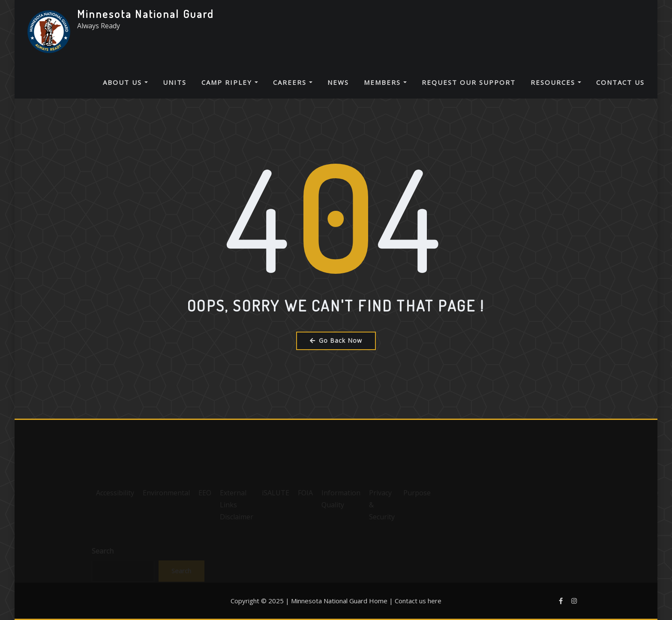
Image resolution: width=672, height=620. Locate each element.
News (338, 82)
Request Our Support (469, 82)
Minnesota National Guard (145, 14)
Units (175, 82)
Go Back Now (336, 340)
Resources (556, 82)
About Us (125, 82)
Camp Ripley (230, 82)
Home (378, 601)
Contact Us (620, 82)
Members (385, 82)
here (435, 601)
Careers (293, 82)
